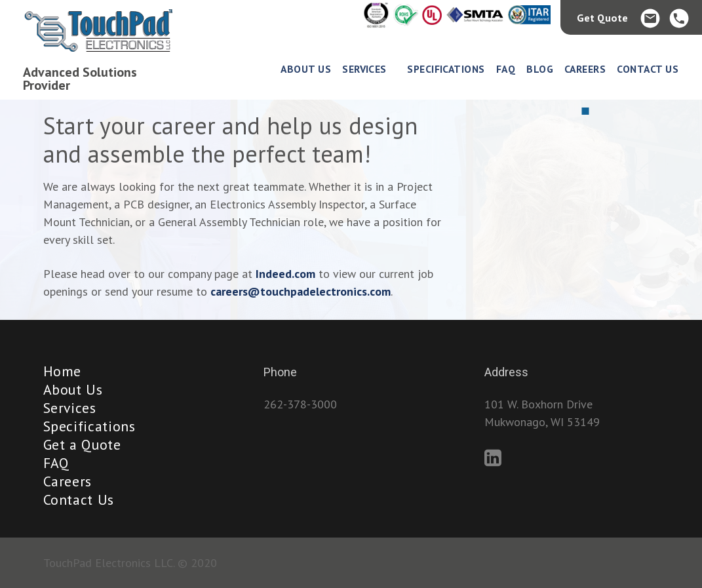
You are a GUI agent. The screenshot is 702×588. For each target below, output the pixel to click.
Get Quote (602, 18)
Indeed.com (285, 274)
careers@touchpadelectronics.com (301, 291)
